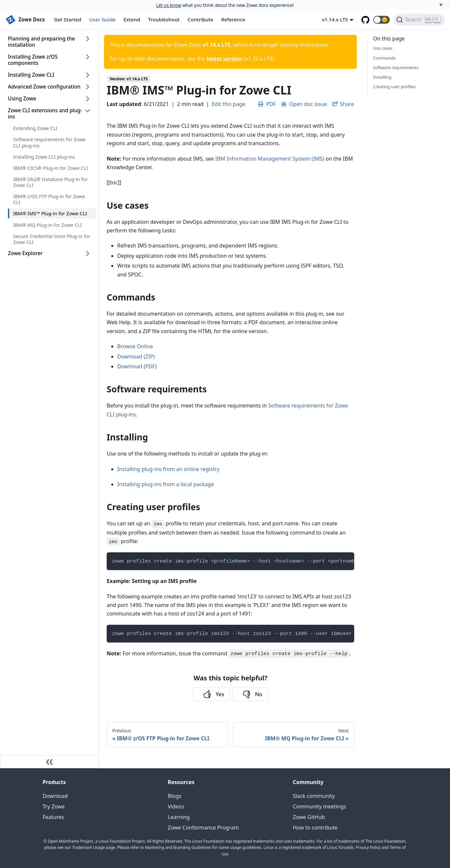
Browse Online (135, 346)
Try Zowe (54, 806)
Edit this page (228, 104)
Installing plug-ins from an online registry (168, 469)
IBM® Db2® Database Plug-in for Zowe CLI (50, 182)
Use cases (383, 48)
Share (347, 104)
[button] (382, 20)
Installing (382, 77)
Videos (176, 806)
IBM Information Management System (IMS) (270, 159)
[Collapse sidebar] (49, 762)
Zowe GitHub (309, 817)
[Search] (419, 20)
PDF (267, 104)
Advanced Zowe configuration (44, 87)
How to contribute (315, 828)
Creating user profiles (394, 87)
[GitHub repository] (365, 20)
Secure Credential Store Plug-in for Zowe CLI (52, 239)
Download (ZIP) (136, 356)
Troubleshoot (164, 19)
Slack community (314, 796)
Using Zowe (22, 98)
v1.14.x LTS (335, 19)
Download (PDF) (137, 366)
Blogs (175, 796)
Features (53, 817)
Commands (384, 58)
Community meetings (320, 806)
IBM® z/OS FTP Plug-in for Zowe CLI (49, 199)
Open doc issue (304, 104)
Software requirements (396, 67)
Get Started (68, 19)
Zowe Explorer (25, 253)
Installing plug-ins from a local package (166, 484)
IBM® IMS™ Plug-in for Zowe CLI (50, 213)
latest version (224, 59)
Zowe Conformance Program (203, 828)
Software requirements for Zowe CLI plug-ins (49, 142)
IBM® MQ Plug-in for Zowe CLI (47, 225)
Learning (179, 817)
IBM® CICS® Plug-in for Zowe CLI (51, 168)
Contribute (200, 19)
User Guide (102, 19)
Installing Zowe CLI (31, 75)
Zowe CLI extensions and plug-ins (45, 113)
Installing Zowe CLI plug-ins (44, 157)
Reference (233, 19)
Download (55, 796)
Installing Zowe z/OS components (33, 60)
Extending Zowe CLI (35, 128)
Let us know (169, 5)
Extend (132, 19)
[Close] (441, 5)
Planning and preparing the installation (41, 42)
